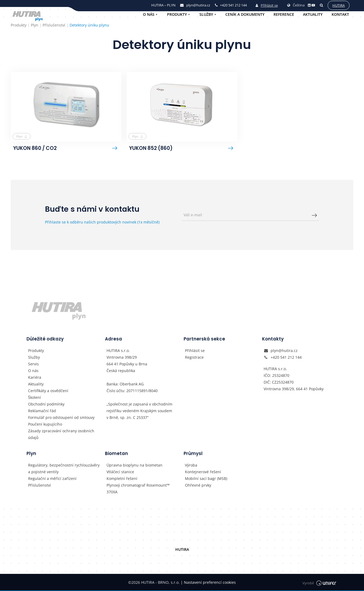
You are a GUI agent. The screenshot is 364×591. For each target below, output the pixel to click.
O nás (149, 14)
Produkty (177, 14)
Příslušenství (39, 486)
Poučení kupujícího (45, 425)
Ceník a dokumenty (245, 14)
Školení (35, 398)
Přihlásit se (266, 5)
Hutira (338, 5)
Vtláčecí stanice (120, 472)
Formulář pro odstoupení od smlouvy (61, 418)
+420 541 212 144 (286, 358)
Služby (206, 14)
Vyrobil (319, 583)
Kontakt (340, 14)
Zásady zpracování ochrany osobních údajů (61, 435)
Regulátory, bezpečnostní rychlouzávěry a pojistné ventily (64, 469)
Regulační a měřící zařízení (52, 479)
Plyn (22, 136)
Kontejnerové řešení (203, 472)
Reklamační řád (42, 411)
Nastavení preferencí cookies (208, 583)
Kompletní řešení (122, 479)
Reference (284, 14)
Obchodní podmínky (46, 405)
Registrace (194, 358)
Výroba (191, 466)
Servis (33, 364)
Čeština (295, 5)
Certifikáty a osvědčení (48, 391)
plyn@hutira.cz (284, 351)
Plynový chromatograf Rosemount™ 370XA (138, 489)
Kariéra (35, 378)
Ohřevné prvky (198, 486)
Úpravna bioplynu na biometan (134, 466)
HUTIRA (182, 550)
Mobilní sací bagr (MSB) (206, 479)
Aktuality (313, 14)
